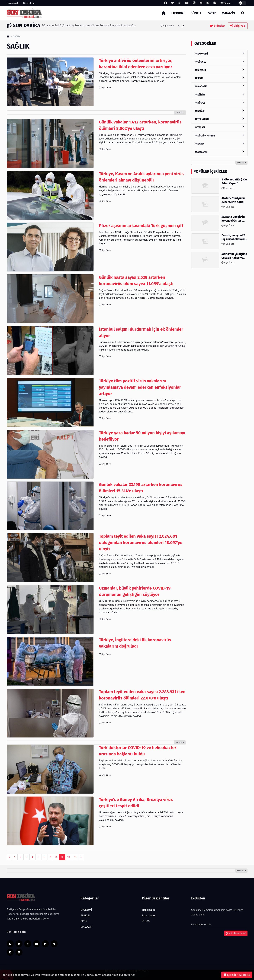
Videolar (217, 26)
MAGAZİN (228, 13)
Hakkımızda (13, 3)
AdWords (219, 152)
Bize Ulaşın (29, 3)
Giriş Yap (238, 26)
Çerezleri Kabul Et (237, 975)
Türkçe (226, 3)
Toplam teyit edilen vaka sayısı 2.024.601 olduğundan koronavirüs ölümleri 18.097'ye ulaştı (141, 543)
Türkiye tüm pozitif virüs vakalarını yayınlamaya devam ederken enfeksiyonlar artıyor (140, 387)
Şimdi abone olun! (236, 933)
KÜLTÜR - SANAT (219, 136)
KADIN (219, 144)
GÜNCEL (196, 13)
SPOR (212, 13)
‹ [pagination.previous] (9, 857)
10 (69, 857)
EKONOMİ (178, 13)
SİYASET (219, 70)
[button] (179, 26)
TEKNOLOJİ (219, 119)
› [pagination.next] (81, 857)
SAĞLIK (219, 111)
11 (75, 857)
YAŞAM (219, 127)
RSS (146, 921)
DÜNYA (219, 103)
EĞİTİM (219, 95)
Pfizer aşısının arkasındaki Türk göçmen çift (141, 226)
